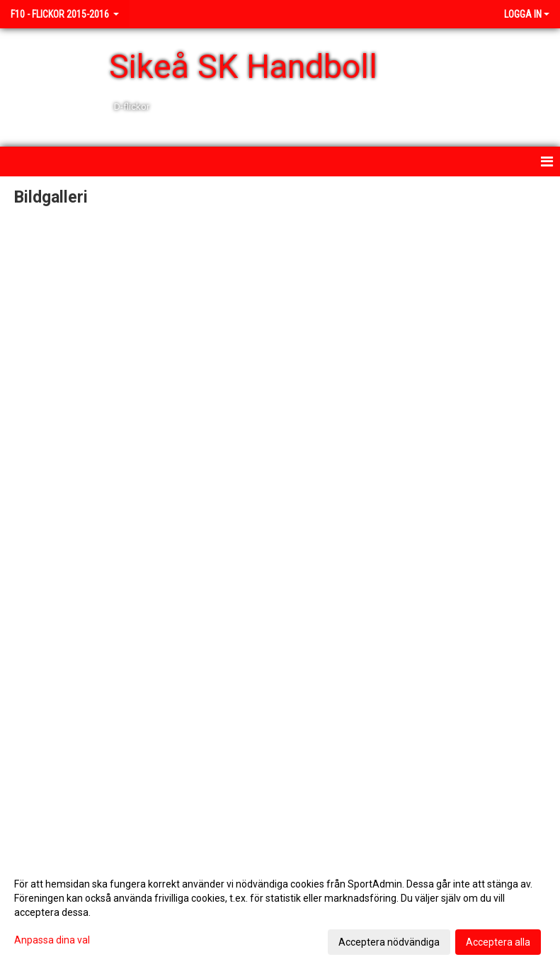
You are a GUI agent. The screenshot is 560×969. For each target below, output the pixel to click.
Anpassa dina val (52, 940)
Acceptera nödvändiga (389, 942)
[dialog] (280, 912)
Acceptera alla (498, 942)
